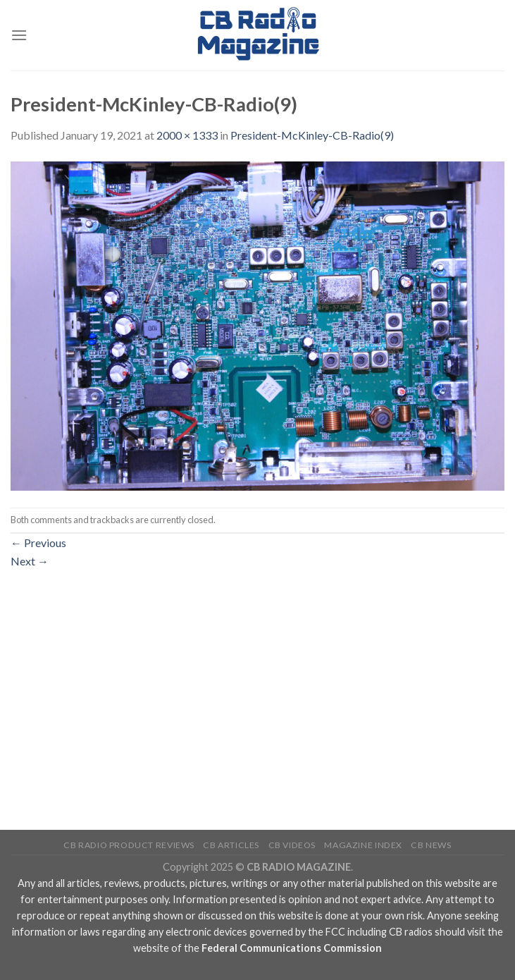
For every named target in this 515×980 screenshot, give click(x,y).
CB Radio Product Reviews (129, 845)
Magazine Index (363, 845)
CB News (431, 845)
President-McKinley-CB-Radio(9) (312, 135)
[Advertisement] (257, 675)
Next (30, 561)
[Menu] (19, 35)
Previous (38, 543)
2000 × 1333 (187, 135)
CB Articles (231, 845)
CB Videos (292, 845)
